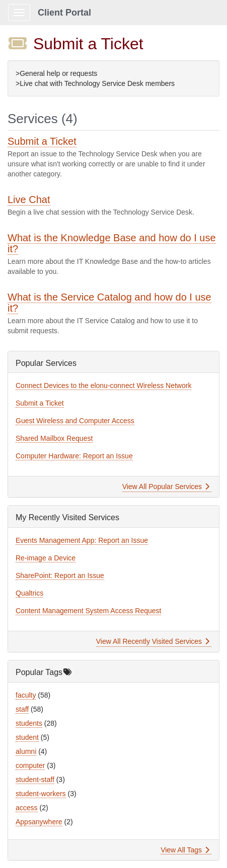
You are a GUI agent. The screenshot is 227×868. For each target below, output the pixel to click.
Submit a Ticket (42, 141)
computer (30, 765)
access (27, 808)
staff (22, 709)
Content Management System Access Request (88, 611)
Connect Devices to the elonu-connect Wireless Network (103, 385)
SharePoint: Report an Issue (60, 575)
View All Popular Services (166, 487)
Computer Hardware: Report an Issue (74, 456)
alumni (26, 751)
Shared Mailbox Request (54, 438)
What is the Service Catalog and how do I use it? (109, 303)
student (27, 737)
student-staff (35, 780)
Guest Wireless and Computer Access (75, 421)
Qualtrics (29, 593)
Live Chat (29, 200)
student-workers (41, 794)
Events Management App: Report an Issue (82, 540)
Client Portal (64, 13)
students (29, 723)
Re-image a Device (46, 558)
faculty (26, 695)
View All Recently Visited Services (153, 641)
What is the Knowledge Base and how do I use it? (112, 243)
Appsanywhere (39, 822)
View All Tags (185, 850)
